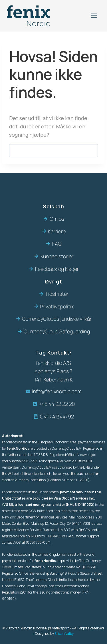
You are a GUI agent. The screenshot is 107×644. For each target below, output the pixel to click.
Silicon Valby (64, 634)
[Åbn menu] (94, 16)
